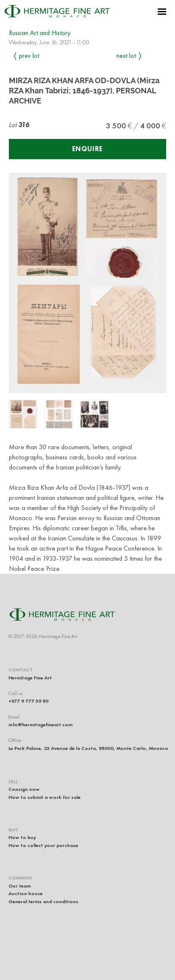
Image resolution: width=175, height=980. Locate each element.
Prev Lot (29, 56)
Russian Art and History (40, 33)
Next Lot (126, 56)
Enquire (88, 149)
